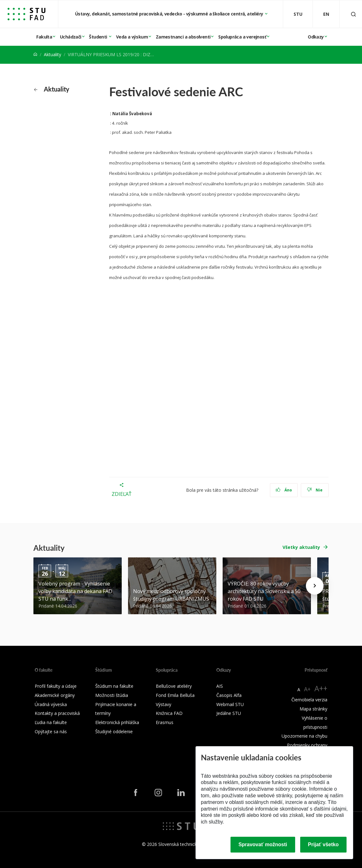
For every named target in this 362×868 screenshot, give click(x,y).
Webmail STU (230, 704)
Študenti (99, 37)
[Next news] (315, 586)
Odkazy (316, 37)
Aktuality (53, 54)
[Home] (35, 54)
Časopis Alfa (229, 695)
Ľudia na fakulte (51, 722)
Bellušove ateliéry (174, 686)
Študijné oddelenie (114, 731)
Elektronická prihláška (117, 722)
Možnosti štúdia (112, 695)
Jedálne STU (229, 713)
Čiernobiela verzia (309, 700)
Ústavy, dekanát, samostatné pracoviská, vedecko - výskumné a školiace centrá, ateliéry (170, 14)
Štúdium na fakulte (114, 686)
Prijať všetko (324, 844)
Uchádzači (71, 37)
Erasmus (165, 722)
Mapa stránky (313, 709)
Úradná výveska (51, 704)
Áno (284, 490)
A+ (307, 689)
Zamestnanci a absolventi (183, 37)
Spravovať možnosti (263, 844)
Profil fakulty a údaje (56, 686)
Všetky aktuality (301, 547)
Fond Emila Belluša (175, 695)
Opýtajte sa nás (51, 731)
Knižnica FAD (169, 713)
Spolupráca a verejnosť (242, 37)
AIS (220, 686)
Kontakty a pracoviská (57, 713)
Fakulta (44, 37)
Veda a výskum (132, 37)
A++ (321, 688)
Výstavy (163, 704)
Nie (315, 490)
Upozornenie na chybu (304, 736)
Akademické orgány (55, 695)
